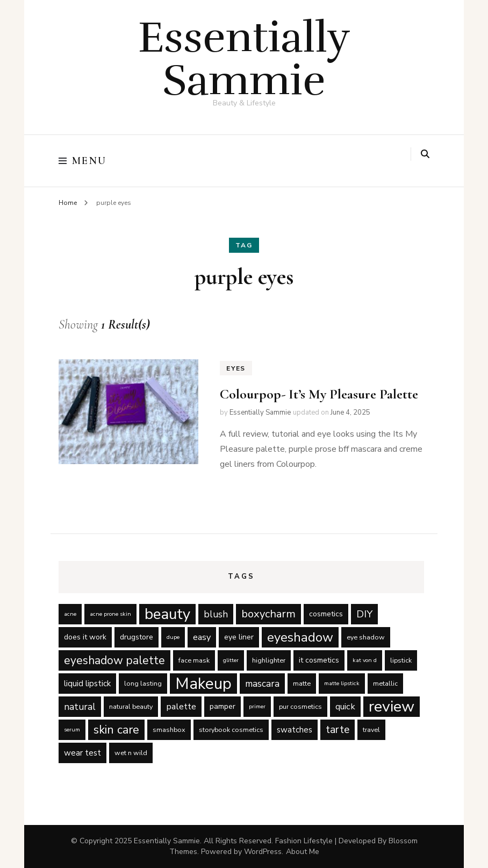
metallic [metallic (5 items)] (385, 683)
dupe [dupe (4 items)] (173, 637)
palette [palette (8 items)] (181, 706)
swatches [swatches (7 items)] (295, 730)
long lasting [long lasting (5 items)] (143, 683)
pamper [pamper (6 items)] (223, 706)
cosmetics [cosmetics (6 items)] (326, 614)
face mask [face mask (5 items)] (194, 660)
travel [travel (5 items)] (371, 730)
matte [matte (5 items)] (302, 683)
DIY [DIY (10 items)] (364, 614)
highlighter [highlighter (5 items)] (269, 660)
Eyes (236, 368)
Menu (83, 161)
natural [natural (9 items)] (80, 707)
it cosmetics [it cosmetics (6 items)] (319, 660)
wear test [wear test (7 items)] (82, 753)
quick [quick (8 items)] (345, 706)
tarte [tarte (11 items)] (338, 730)
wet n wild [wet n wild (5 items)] (131, 753)
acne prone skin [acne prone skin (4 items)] (110, 614)
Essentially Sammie (244, 59)
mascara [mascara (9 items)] (262, 684)
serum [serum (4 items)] (72, 730)
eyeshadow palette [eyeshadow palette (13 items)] (114, 660)
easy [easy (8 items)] (202, 637)
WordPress (263, 852)
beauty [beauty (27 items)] (167, 614)
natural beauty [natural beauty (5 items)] (131, 706)
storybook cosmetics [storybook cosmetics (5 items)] (231, 730)
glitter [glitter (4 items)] (231, 660)
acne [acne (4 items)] (70, 614)
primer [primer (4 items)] (257, 706)
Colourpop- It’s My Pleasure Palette (319, 394)
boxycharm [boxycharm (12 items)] (268, 614)
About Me (303, 852)
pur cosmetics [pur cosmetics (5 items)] (300, 706)
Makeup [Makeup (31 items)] (203, 684)
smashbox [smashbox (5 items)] (169, 730)
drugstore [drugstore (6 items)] (137, 637)
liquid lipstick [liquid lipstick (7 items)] (87, 684)
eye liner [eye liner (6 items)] (239, 637)
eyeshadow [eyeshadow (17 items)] (300, 637)
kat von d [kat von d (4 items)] (365, 660)
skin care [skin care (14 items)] (116, 730)
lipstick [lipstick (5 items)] (401, 660)
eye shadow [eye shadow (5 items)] (366, 637)
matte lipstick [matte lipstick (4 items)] (342, 683)
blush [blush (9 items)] (216, 614)
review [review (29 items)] (392, 707)
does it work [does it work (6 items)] (85, 637)
